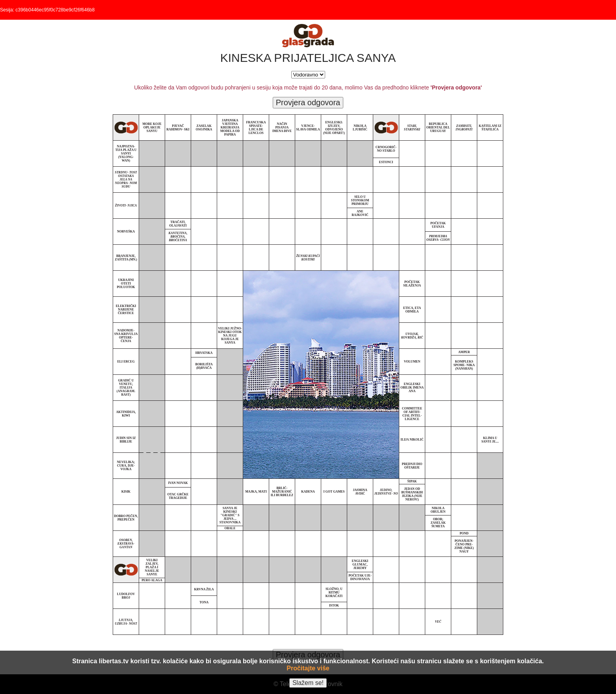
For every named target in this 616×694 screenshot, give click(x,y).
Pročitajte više (308, 668)
